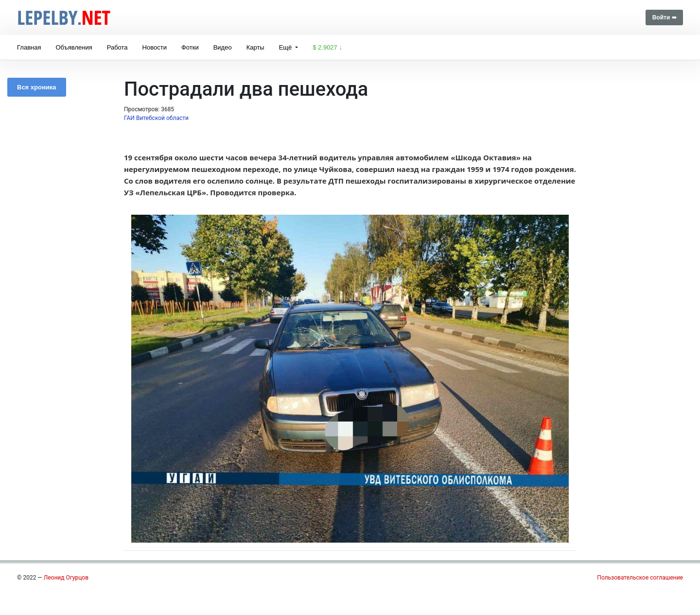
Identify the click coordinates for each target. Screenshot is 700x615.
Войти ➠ (664, 17)
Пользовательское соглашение (640, 578)
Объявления (74, 47)
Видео (223, 47)
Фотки (190, 47)
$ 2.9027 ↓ (327, 47)
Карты (255, 47)
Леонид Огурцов (66, 578)
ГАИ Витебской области (156, 118)
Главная (29, 47)
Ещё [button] (286, 47)
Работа (117, 47)
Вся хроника (37, 87)
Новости (155, 47)
